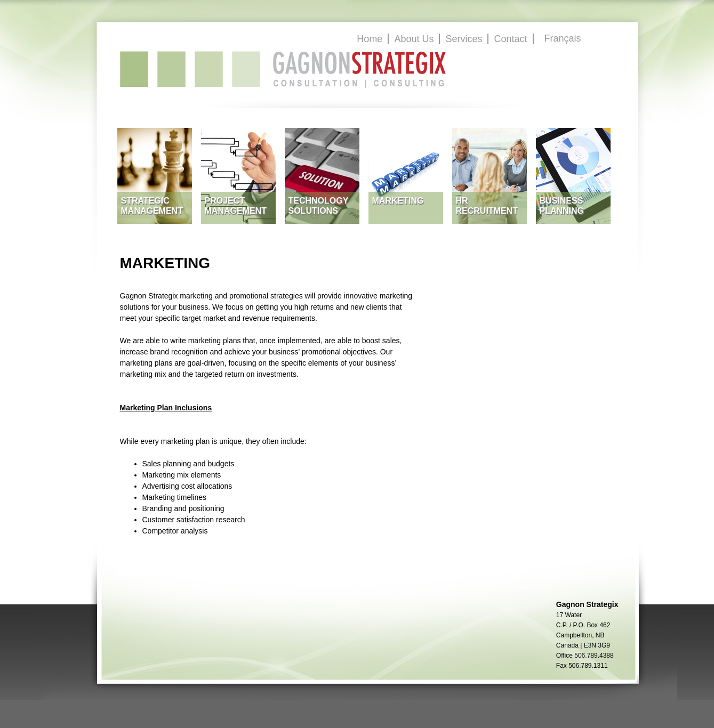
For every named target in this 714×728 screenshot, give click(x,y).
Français (563, 38)
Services (464, 39)
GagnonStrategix (283, 69)
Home (370, 39)
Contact (510, 39)
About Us (414, 39)
